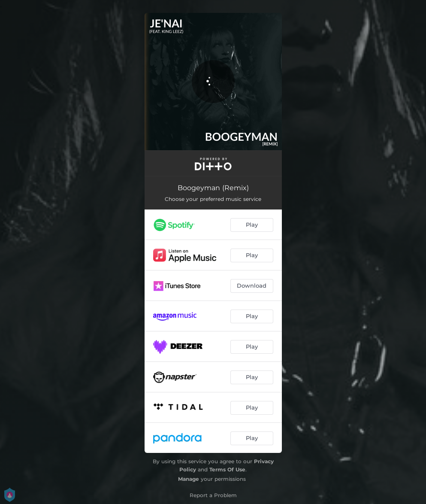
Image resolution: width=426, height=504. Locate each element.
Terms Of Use (227, 469)
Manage (189, 479)
